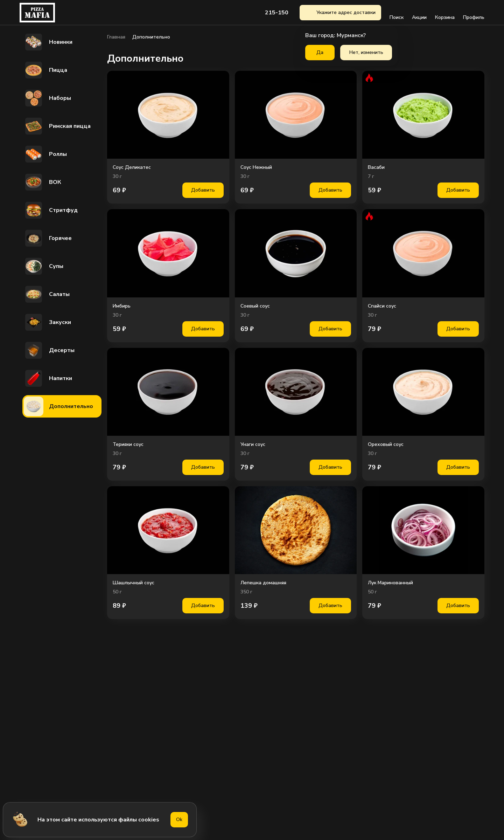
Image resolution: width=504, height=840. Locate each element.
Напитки (48, 378)
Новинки (48, 42)
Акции (419, 13)
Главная (116, 37)
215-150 (277, 13)
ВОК (43, 182)
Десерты (49, 350)
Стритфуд (51, 210)
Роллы (45, 154)
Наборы (47, 98)
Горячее (48, 238)
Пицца (45, 70)
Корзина (445, 13)
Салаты (47, 294)
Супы (44, 266)
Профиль (474, 13)
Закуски (47, 322)
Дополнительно (58, 406)
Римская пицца (57, 126)
